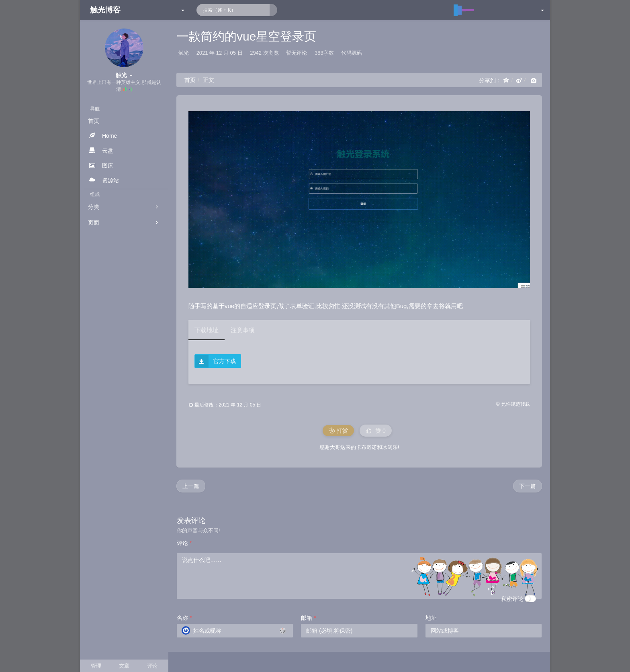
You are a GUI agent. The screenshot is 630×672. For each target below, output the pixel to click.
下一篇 (528, 486)
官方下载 (215, 361)
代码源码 (352, 53)
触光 (184, 53)
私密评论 (512, 599)
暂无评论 (297, 53)
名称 (184, 618)
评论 (184, 543)
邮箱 (308, 618)
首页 (190, 80)
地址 (431, 618)
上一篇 (191, 486)
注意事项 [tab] (243, 330)
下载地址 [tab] (207, 330)
